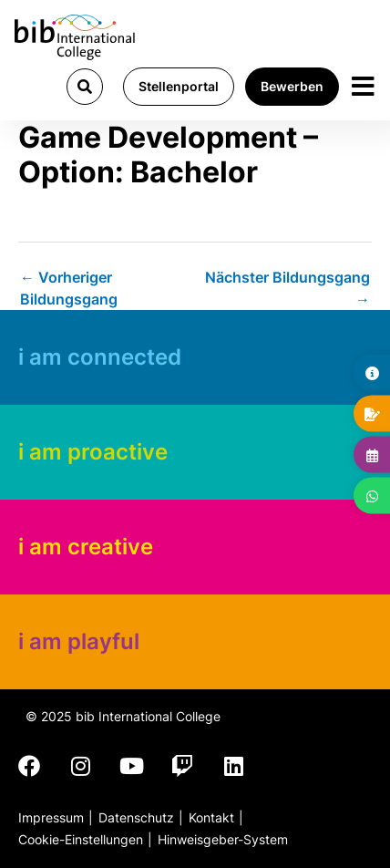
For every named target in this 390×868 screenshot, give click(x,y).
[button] (85, 87)
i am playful (79, 641)
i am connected (100, 357)
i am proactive (93, 452)
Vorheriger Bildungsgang (69, 284)
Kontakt (211, 817)
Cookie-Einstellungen (81, 839)
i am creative (86, 547)
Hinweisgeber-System (223, 839)
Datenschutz (136, 817)
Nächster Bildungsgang (287, 284)
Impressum (51, 817)
